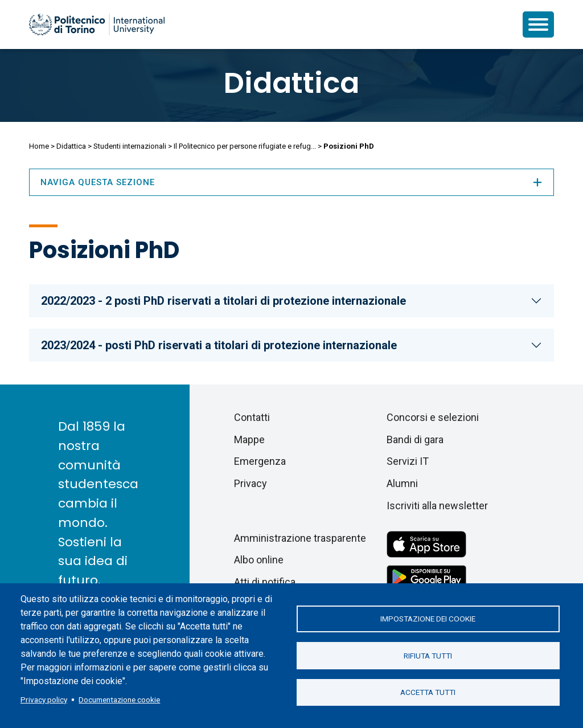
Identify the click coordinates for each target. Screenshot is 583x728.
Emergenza (260, 461)
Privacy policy (44, 700)
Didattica (291, 83)
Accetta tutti (428, 693)
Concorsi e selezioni (433, 417)
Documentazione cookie (119, 700)
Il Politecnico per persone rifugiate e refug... (245, 146)
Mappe (249, 439)
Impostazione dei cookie (428, 619)
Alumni (402, 483)
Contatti (252, 417)
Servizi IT (408, 461)
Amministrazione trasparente (300, 538)
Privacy (251, 483)
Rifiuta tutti (428, 656)
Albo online (259, 560)
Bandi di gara (415, 439)
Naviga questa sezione (291, 182)
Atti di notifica (265, 582)
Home (39, 146)
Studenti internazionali (130, 146)
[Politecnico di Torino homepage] (97, 24)
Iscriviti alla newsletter (437, 506)
